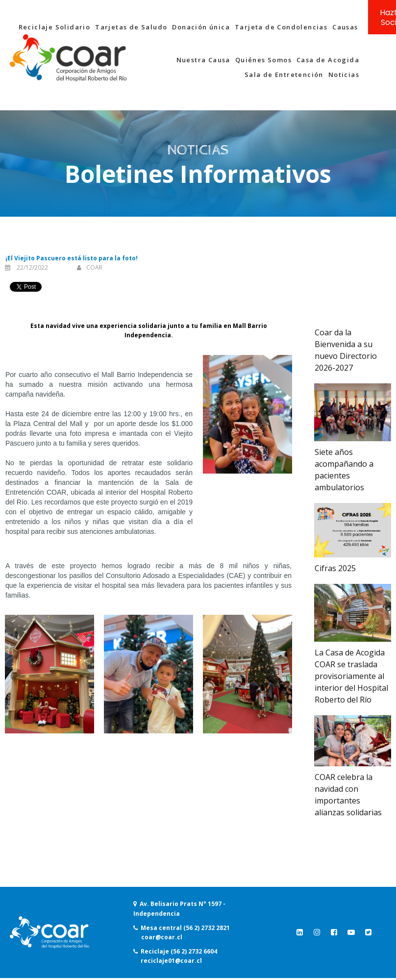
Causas (345, 27)
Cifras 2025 (335, 568)
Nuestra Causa (203, 60)
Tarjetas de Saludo (131, 27)
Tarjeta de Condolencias (281, 27)
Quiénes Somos (263, 60)
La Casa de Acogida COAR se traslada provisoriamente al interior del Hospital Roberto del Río (351, 676)
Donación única (201, 27)
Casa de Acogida (328, 60)
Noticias (344, 75)
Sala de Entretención (284, 75)
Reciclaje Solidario (55, 27)
